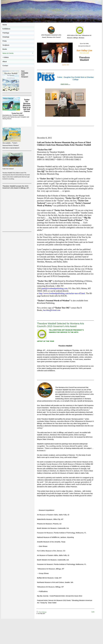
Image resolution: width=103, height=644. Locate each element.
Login (93, 612)
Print (39, 612)
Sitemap (44, 612)
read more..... (65, 84)
